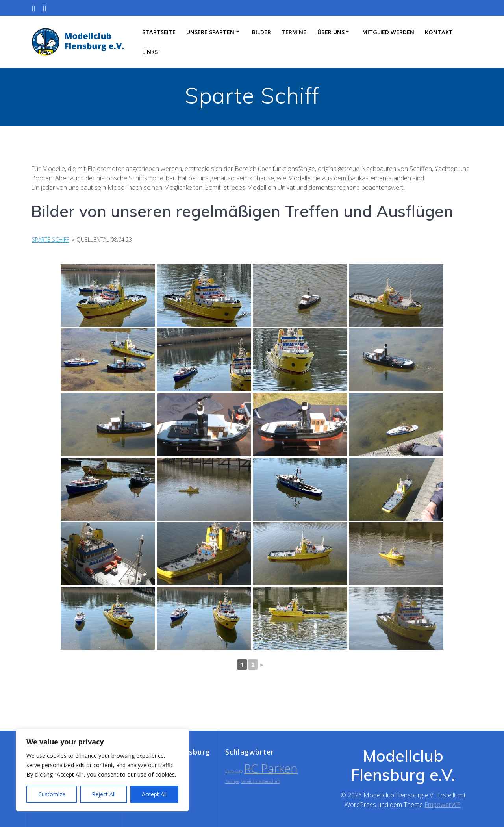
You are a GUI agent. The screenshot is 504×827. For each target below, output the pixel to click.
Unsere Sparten (210, 32)
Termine (294, 32)
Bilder (261, 32)
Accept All (154, 794)
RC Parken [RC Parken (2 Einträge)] (271, 768)
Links (150, 52)
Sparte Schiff (51, 240)
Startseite (159, 32)
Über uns (331, 32)
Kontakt (439, 32)
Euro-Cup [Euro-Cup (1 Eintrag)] (234, 771)
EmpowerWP (443, 805)
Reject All (104, 794)
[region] (102, 770)
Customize (52, 794)
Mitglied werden (388, 32)
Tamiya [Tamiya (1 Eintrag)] (232, 781)
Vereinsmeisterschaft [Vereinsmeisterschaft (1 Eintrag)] (260, 781)
